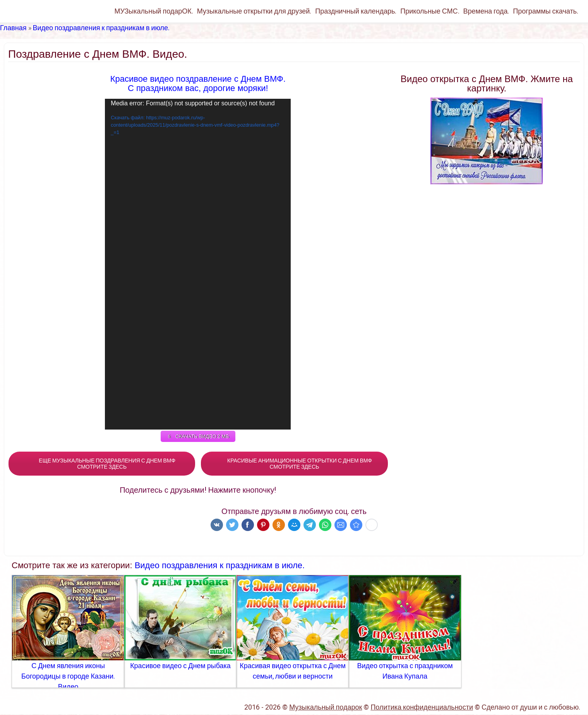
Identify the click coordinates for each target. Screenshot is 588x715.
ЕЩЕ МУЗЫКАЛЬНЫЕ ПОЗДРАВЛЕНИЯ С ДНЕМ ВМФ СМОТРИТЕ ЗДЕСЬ (102, 464)
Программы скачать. (546, 11)
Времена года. (486, 11)
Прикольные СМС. (430, 11)
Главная (13, 28)
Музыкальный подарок (326, 708)
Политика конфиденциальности (422, 708)
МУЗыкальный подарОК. (153, 11)
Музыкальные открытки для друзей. (254, 11)
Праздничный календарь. (356, 11)
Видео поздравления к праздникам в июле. (101, 28)
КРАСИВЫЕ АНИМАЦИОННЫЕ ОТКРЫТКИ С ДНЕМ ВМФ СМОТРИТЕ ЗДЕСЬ (294, 464)
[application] (198, 264)
